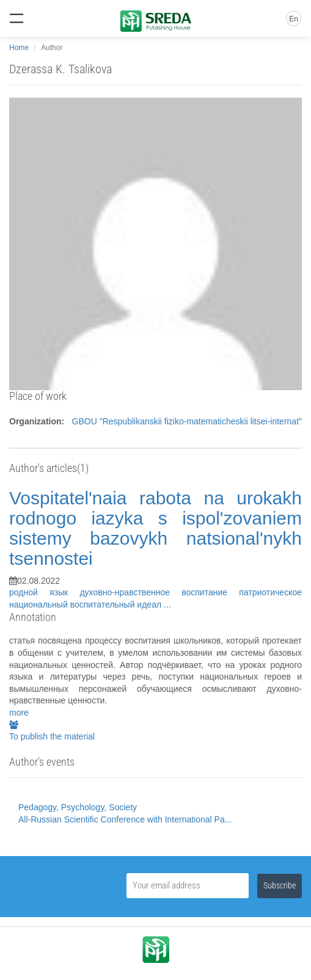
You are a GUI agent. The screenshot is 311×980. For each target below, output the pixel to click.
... (167, 604)
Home (19, 48)
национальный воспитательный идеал (86, 604)
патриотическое (270, 592)
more (19, 713)
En (294, 19)
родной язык (44, 592)
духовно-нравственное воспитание (159, 592)
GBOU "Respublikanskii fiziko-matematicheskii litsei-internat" (187, 421)
